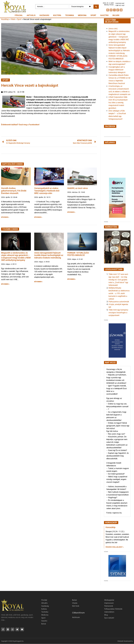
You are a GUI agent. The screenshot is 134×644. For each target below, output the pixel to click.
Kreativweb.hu (128, 641)
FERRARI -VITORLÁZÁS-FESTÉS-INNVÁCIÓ (78, 254)
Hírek (13, 19)
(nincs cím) (113, 29)
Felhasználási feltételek (113, 609)
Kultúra (57, 15)
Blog (106, 615)
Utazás (75, 603)
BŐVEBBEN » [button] (5, 217)
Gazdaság (44, 15)
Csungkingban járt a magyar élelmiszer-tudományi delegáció (117, 70)
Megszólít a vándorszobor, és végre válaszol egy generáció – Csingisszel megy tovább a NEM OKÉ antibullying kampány (16, 256)
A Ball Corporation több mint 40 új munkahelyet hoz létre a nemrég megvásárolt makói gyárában (118, 103)
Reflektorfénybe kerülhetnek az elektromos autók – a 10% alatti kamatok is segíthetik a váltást (119, 293)
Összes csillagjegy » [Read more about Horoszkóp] (115, 547)
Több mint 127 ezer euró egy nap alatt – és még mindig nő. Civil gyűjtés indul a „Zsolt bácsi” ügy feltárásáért (118, 280)
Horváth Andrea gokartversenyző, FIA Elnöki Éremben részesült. (14, 191)
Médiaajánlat (109, 600)
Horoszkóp (110, 527)
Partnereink (109, 606)
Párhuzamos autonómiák (119, 302)
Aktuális (31, 15)
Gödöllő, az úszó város (78, 188)
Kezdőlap (5, 19)
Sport (93, 15)
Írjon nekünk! (109, 618)
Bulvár (116, 15)
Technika (70, 15)
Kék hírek (76, 606)
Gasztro (104, 15)
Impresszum (109, 603)
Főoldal (19, 15)
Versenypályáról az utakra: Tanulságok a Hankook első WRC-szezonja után (47, 191)
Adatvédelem (109, 612)
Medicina (82, 15)
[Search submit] (96, 7)
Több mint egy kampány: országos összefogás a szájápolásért (119, 313)
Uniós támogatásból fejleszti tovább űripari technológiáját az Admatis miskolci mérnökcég (49, 255)
